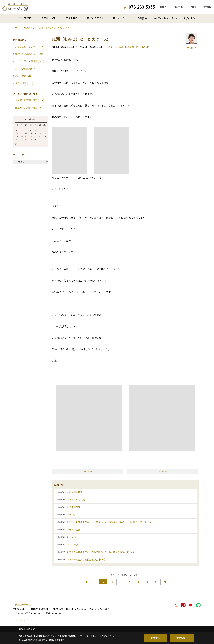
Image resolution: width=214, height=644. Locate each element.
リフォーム (119, 18)
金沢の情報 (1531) (24, 83)
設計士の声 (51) (23, 76)
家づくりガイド (95, 18)
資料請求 (178, 7)
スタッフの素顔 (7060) (26, 69)
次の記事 (163, 471)
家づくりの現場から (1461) (30, 54)
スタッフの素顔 (116, 47)
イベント (193, 7)
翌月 (45, 144)
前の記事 (88, 471)
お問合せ (164, 7)
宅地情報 (207, 7)
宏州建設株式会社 (22, 604)
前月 (17, 144)
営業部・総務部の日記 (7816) (30, 100)
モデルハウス (48, 18)
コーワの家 (25, 18)
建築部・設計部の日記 (139, 47)
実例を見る (72, 18)
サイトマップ (21, 620)
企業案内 (142, 18)
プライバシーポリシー (89, 636)
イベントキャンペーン (166, 18)
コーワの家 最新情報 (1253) (30, 61)
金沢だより (189, 18)
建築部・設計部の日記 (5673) (30, 108)
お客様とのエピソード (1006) (30, 47)
